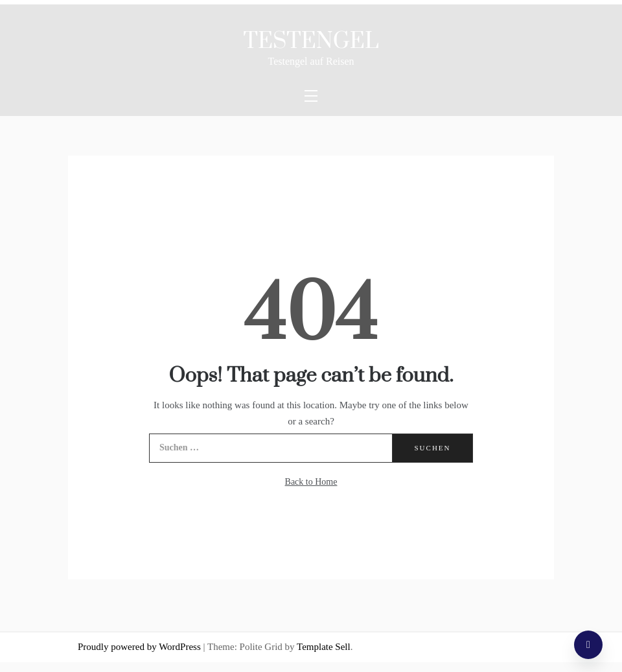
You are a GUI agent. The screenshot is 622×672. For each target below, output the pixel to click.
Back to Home (311, 482)
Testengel (311, 41)
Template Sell (324, 647)
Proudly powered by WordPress (141, 647)
